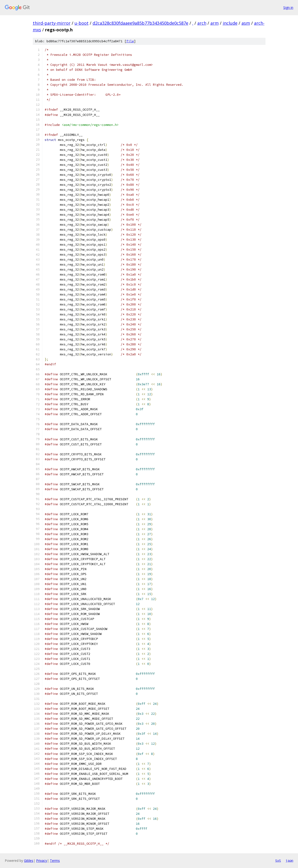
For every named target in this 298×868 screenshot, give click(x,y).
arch (202, 23)
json (289, 860)
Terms (55, 861)
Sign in (288, 7)
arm (215, 23)
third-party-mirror (52, 23)
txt (278, 860)
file (130, 41)
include (230, 23)
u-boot (82, 23)
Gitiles (29, 861)
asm (246, 23)
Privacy (42, 861)
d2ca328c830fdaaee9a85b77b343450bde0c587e (140, 23)
